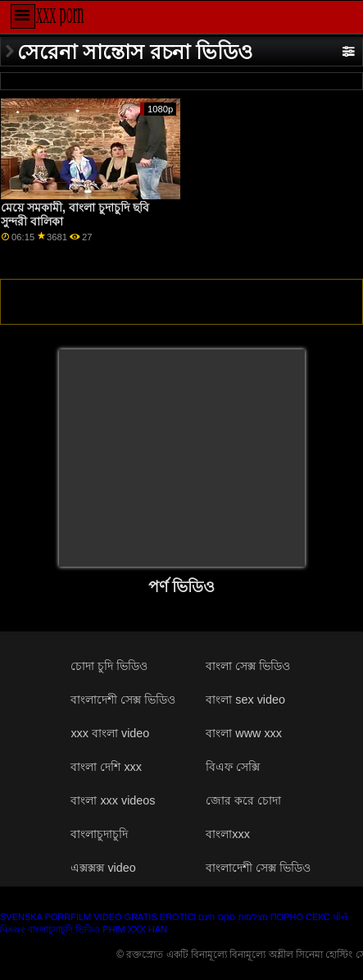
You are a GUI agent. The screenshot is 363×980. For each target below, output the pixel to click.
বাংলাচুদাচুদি (99, 834)
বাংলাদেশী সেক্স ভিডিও (123, 700)
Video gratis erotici (145, 917)
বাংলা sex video (245, 700)
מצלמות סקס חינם (233, 917)
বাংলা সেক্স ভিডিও (248, 666)
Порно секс (300, 917)
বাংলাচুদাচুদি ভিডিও (64, 929)
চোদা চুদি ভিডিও (109, 666)
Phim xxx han (135, 929)
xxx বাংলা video (110, 733)
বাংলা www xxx (244, 733)
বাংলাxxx (228, 834)
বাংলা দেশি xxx (106, 767)
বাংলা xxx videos (113, 800)
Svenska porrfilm (45, 917)
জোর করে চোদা (243, 800)
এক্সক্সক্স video (103, 868)
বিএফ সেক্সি (233, 767)
